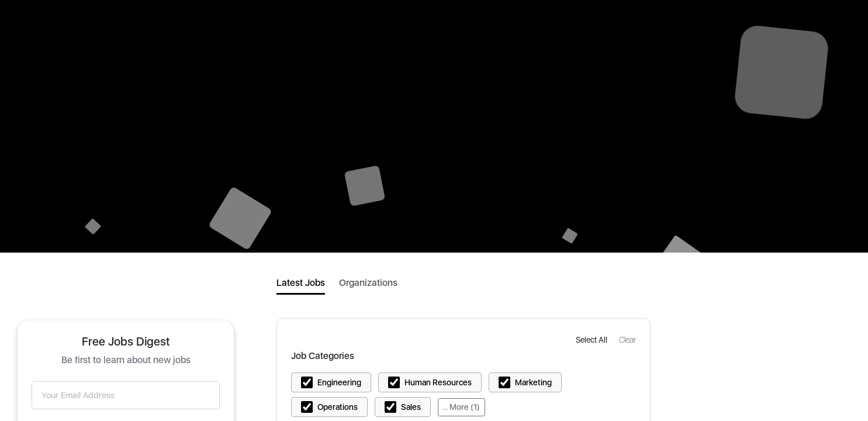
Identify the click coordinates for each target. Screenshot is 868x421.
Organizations (368, 283)
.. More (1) (461, 407)
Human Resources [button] (438, 382)
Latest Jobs (301, 283)
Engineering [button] (339, 382)
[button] (593, 339)
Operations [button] (338, 407)
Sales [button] (411, 407)
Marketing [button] (533, 382)
